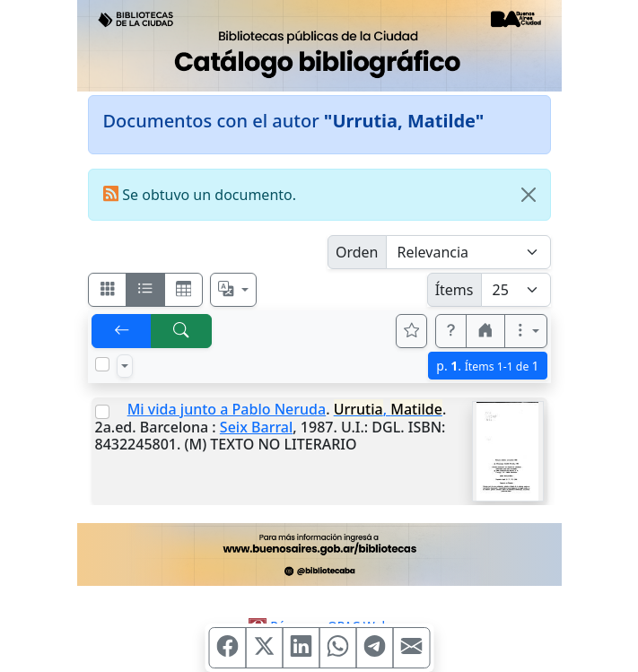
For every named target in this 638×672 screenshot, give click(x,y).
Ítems (454, 290)
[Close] (529, 195)
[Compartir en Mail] (411, 648)
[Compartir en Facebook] (227, 648)
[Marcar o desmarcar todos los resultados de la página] (102, 364)
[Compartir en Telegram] (374, 648)
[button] (451, 331)
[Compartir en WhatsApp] (337, 648)
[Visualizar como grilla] (184, 290)
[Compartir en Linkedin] (301, 648)
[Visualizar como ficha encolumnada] (145, 290)
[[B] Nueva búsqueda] (181, 331)
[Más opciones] (526, 331)
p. (487, 366)
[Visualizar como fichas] (108, 290)
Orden (357, 252)
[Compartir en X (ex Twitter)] (264, 648)
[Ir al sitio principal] (319, 46)
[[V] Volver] (122, 331)
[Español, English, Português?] (233, 290)
